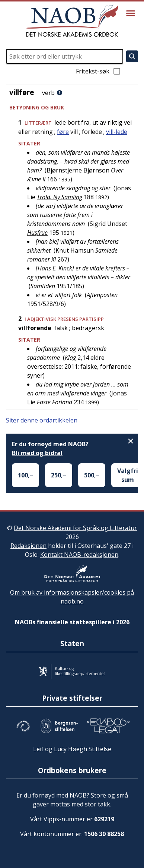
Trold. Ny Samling (60, 197)
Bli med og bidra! (37, 453)
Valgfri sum (128, 475)
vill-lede (117, 132)
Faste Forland (55, 402)
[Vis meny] (131, 13)
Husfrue (37, 233)
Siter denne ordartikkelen (42, 420)
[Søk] (132, 56)
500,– (92, 475)
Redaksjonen (28, 546)
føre (63, 132)
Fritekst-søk (99, 71)
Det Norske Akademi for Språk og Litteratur (75, 528)
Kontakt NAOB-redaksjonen (79, 555)
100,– (25, 475)
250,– (59, 475)
